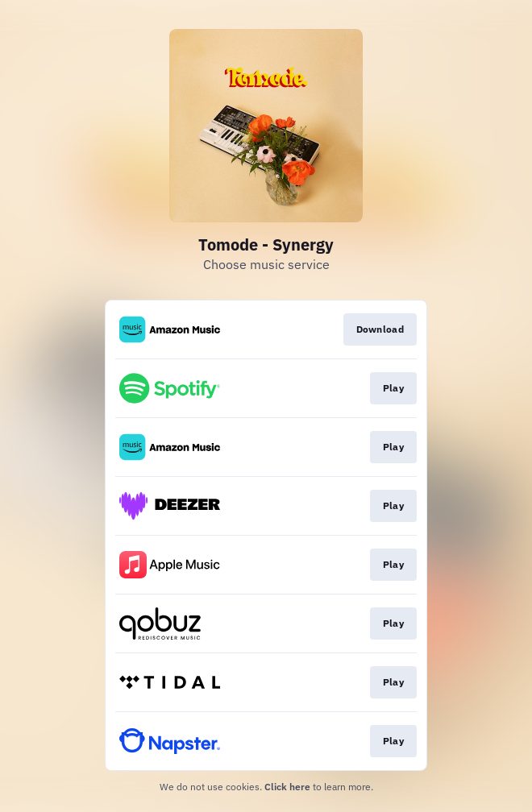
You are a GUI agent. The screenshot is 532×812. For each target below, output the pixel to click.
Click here (287, 787)
